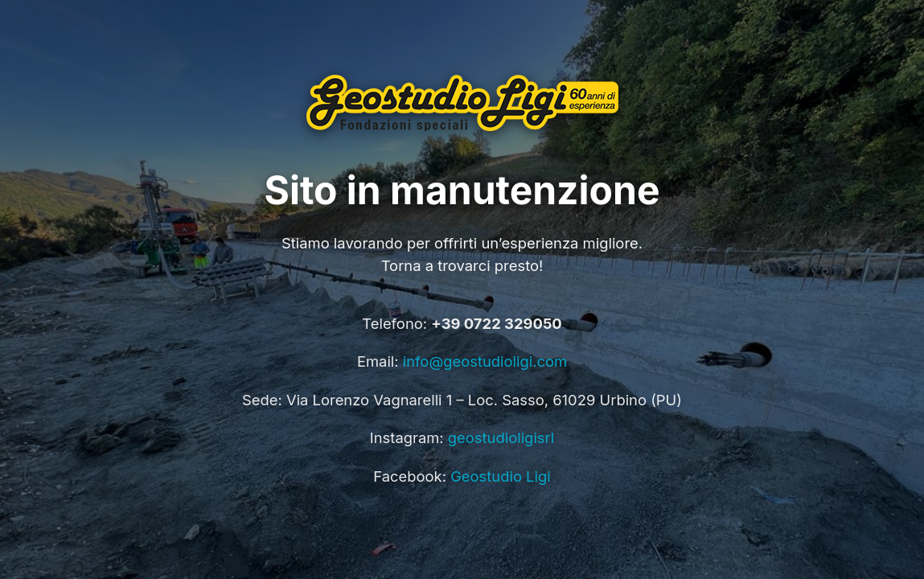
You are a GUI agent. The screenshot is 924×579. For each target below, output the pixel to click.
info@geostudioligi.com (485, 361)
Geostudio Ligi (501, 476)
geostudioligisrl (501, 437)
